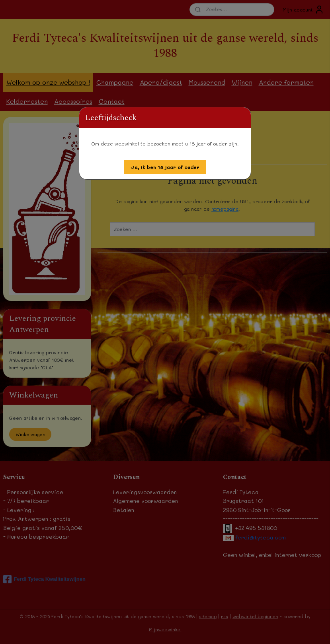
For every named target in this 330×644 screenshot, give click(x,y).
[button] (165, 167)
